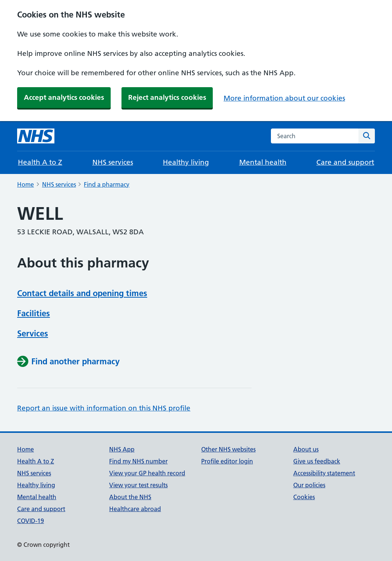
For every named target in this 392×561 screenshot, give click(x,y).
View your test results (138, 485)
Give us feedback (317, 461)
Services (33, 333)
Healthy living (186, 162)
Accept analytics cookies (64, 97)
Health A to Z (40, 162)
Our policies (309, 485)
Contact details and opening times (82, 293)
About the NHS (130, 497)
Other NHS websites (228, 449)
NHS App (122, 449)
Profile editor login (227, 461)
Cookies (304, 497)
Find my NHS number (138, 461)
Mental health (263, 162)
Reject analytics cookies (167, 97)
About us (306, 449)
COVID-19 (31, 521)
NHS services (113, 162)
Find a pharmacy (107, 184)
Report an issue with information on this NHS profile (104, 408)
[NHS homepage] (36, 136)
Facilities (34, 313)
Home (26, 184)
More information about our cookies (284, 98)
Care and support (345, 162)
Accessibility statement (324, 473)
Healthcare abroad (135, 509)
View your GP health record (147, 473)
